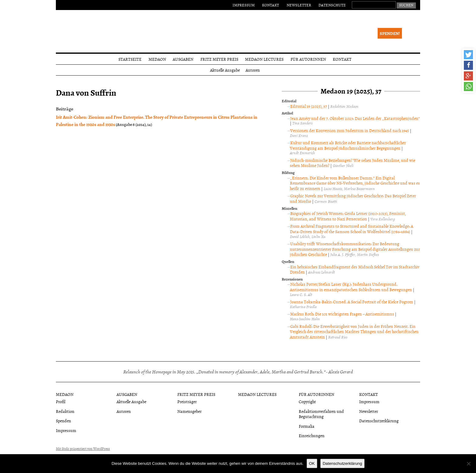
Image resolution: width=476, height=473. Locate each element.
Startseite (130, 59)
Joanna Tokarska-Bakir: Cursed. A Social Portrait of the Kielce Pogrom (352, 302)
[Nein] (468, 464)
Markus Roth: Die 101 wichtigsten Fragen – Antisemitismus (342, 314)
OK (312, 463)
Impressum (244, 5)
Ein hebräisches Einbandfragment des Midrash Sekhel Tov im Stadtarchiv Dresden (355, 269)
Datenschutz (332, 5)
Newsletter (299, 5)
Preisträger (187, 402)
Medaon (157, 59)
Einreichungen (312, 436)
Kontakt (270, 5)
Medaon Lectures (264, 59)
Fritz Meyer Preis (219, 59)
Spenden (63, 421)
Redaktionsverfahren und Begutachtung (321, 414)
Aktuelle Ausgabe (225, 70)
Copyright (307, 402)
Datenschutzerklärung (379, 421)
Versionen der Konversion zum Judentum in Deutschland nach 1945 (350, 130)
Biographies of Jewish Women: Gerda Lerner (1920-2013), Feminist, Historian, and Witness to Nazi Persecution (348, 216)
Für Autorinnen (308, 59)
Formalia (307, 426)
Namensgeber (189, 411)
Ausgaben (183, 59)
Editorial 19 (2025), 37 (309, 106)
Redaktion (65, 411)
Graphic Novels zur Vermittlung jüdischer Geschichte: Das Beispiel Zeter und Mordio (353, 198)
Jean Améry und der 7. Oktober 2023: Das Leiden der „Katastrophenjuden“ (355, 118)
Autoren (253, 70)
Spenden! (390, 33)
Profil (61, 402)
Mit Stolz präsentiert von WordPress (83, 449)
